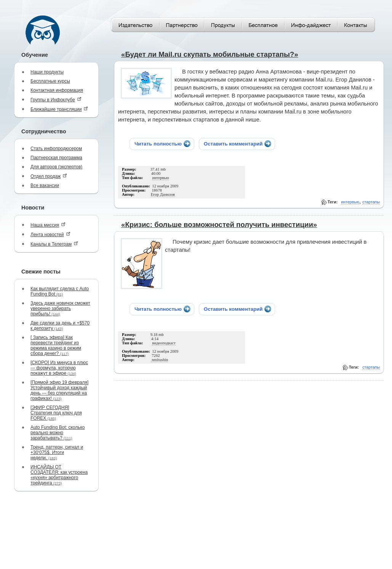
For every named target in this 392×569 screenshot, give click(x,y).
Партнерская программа (56, 158)
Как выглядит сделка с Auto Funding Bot (60, 291)
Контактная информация (57, 90)
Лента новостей (50, 234)
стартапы (371, 202)
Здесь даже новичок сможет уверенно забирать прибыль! (60, 308)
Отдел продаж (49, 176)
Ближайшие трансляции (59, 109)
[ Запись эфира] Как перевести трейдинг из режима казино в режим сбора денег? (56, 345)
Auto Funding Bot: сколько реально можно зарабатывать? (58, 433)
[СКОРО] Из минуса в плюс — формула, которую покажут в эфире (59, 368)
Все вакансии (45, 185)
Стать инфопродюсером (56, 149)
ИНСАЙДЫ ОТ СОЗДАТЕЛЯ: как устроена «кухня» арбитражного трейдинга (59, 475)
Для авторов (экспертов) (56, 167)
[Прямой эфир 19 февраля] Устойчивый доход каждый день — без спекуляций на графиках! (59, 390)
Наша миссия (48, 225)
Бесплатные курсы (50, 81)
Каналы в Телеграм (54, 244)
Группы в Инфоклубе (56, 100)
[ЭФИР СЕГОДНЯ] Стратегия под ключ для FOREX (56, 413)
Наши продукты (47, 72)
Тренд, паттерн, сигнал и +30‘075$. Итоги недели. (57, 452)
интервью (350, 202)
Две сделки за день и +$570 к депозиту (60, 326)
